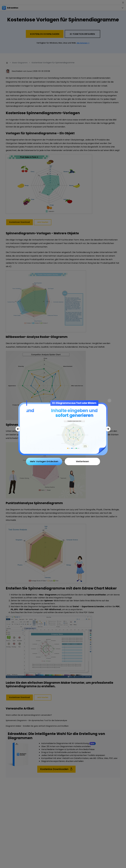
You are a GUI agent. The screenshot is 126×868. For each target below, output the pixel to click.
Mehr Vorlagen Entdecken (44, 461)
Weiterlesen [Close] (82, 461)
